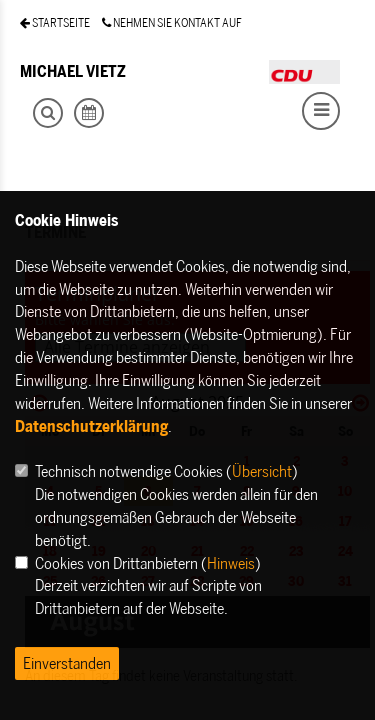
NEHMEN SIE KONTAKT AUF (172, 22)
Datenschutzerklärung (91, 426)
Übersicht (262, 471)
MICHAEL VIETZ (73, 71)
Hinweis (231, 563)
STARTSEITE (55, 22)
